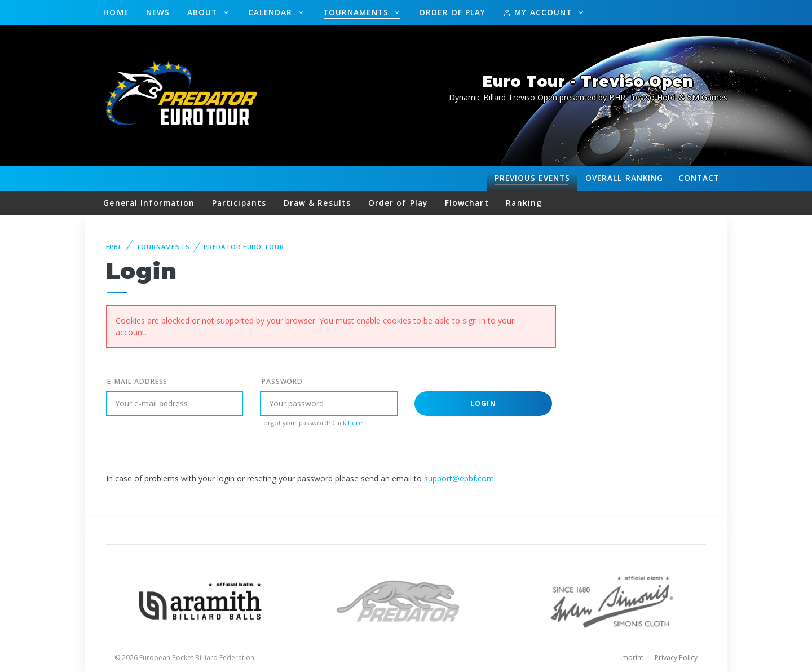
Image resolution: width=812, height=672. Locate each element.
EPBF (114, 247)
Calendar (272, 12)
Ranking (624, 178)
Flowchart (467, 203)
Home (116, 12)
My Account (539, 12)
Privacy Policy (676, 658)
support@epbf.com (459, 478)
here (355, 423)
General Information (149, 203)
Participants (239, 203)
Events (532, 178)
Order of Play (452, 12)
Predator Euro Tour (244, 247)
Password (283, 381)
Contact (699, 178)
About (204, 12)
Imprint (632, 658)
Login (483, 403)
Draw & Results (317, 203)
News (158, 12)
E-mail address (137, 381)
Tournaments (357, 12)
